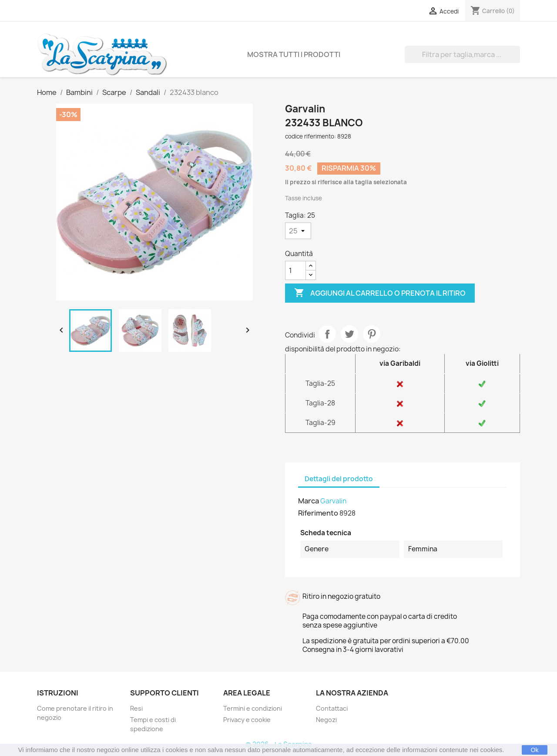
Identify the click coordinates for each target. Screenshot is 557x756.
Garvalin (333, 501)
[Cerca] (462, 54)
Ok (535, 750)
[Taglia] (298, 231)
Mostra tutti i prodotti (294, 54)
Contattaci (332, 708)
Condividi (327, 334)
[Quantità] (295, 270)
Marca (309, 501)
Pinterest (372, 334)
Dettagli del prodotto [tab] (339, 479)
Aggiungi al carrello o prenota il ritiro (380, 293)
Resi (136, 708)
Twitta (349, 334)
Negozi (326, 720)
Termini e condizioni (253, 708)
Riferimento (318, 513)
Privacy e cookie (247, 720)
